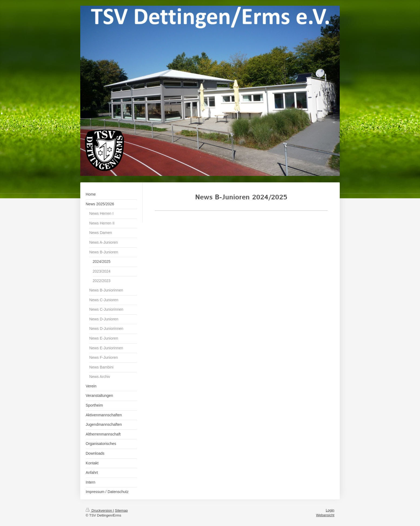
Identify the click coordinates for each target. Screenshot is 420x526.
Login (330, 510)
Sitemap (121, 510)
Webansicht (325, 515)
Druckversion (99, 510)
